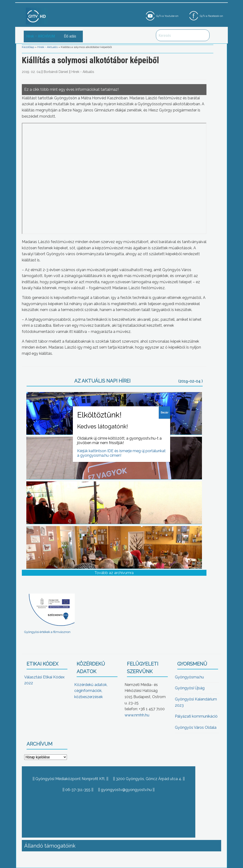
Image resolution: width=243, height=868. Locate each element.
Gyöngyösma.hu (189, 677)
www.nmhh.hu (137, 715)
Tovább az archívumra (114, 573)
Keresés (203, 35)
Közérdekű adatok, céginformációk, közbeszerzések (91, 691)
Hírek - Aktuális (47, 47)
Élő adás (70, 36)
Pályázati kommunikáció (196, 716)
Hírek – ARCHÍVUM (40, 36)
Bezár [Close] (164, 412)
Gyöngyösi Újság (190, 688)
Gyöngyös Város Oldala (196, 727)
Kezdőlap (28, 47)
